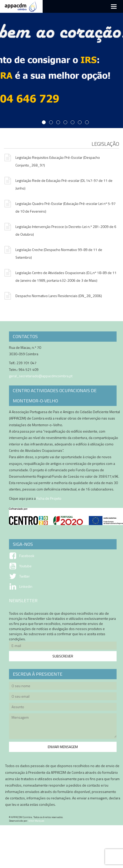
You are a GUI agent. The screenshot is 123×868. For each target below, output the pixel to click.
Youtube (25, 566)
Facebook (27, 556)
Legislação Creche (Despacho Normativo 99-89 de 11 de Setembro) (53, 253)
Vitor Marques (36, 821)
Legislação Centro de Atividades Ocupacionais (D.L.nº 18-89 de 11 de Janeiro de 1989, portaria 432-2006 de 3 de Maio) (60, 276)
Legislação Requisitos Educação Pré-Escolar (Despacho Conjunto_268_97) (52, 161)
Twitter (25, 576)
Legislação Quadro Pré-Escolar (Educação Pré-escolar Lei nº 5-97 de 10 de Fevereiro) (60, 207)
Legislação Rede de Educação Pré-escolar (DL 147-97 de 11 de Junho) (58, 184)
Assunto (63, 708)
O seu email (63, 697)
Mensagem (63, 727)
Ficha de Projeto (49, 498)
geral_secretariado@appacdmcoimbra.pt (41, 376)
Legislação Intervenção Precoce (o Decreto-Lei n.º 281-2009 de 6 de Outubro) (60, 230)
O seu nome (63, 687)
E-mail (63, 646)
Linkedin (26, 587)
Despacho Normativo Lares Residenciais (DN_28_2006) (53, 296)
